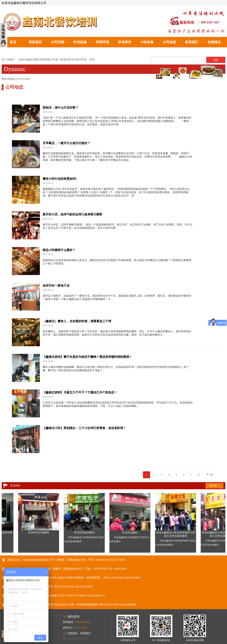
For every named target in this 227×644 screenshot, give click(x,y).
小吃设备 (147, 42)
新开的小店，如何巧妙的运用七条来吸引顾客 (72, 214)
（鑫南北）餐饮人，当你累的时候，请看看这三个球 (77, 321)
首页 (13, 42)
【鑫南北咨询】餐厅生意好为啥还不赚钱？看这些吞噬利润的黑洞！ (87, 357)
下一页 (209, 475)
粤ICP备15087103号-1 (75, 639)
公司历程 (58, 42)
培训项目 (35, 42)
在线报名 (214, 42)
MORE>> (215, 486)
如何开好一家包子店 (56, 286)
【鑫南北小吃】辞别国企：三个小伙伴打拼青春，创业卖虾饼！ (84, 428)
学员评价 (125, 42)
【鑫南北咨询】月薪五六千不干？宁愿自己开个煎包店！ (80, 392)
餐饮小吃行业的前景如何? (60, 179)
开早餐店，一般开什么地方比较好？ (67, 143)
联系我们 (192, 42)
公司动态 (169, 42)
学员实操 (80, 42)
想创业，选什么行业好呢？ (61, 107)
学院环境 (102, 42)
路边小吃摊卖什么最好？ (59, 250)
